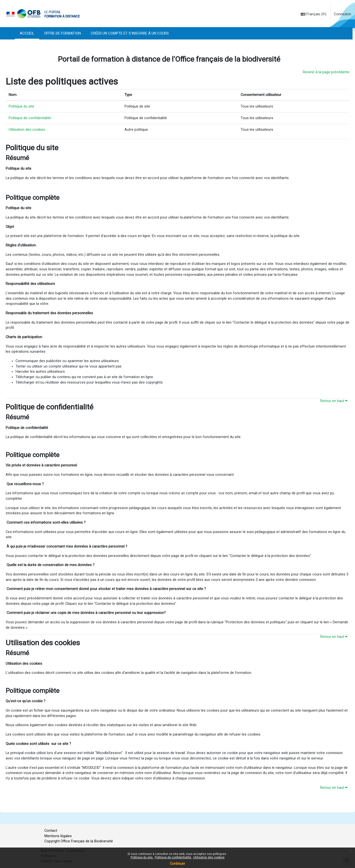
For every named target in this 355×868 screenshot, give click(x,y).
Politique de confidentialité (173, 857)
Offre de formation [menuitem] (62, 33)
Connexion (342, 14)
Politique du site (142, 857)
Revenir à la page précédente (326, 72)
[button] (314, 14)
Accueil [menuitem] (27, 33)
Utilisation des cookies (209, 857)
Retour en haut (334, 408)
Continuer (177, 864)
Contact (51, 830)
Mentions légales (58, 835)
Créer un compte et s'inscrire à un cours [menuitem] (130, 33)
